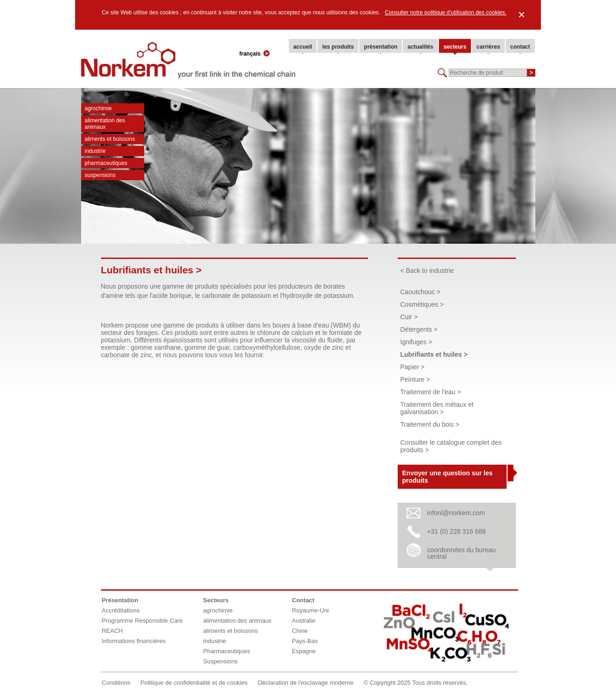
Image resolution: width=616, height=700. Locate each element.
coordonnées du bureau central (462, 553)
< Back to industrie (427, 271)
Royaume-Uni (310, 610)
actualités (420, 47)
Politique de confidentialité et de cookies (194, 683)
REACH (113, 631)
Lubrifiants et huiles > (434, 354)
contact (520, 47)
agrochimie (98, 108)
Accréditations (121, 610)
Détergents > (419, 329)
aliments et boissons (110, 139)
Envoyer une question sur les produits (448, 477)
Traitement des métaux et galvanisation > (437, 408)
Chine (300, 631)
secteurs (455, 47)
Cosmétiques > (422, 304)
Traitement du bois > (430, 424)
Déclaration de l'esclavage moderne (305, 683)
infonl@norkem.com (456, 513)
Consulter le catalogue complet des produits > (451, 446)
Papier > (413, 367)
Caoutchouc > (421, 292)
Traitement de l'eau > (431, 392)
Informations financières (134, 641)
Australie (304, 621)
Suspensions (100, 175)
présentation (381, 47)
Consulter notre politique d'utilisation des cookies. (445, 13)
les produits (338, 47)
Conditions (116, 683)
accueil (303, 47)
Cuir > (409, 317)
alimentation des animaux (105, 124)
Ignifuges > (416, 342)
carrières (488, 47)
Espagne (304, 651)
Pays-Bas (305, 641)
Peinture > (415, 379)
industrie (95, 151)
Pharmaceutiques (106, 163)
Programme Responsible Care (143, 621)
